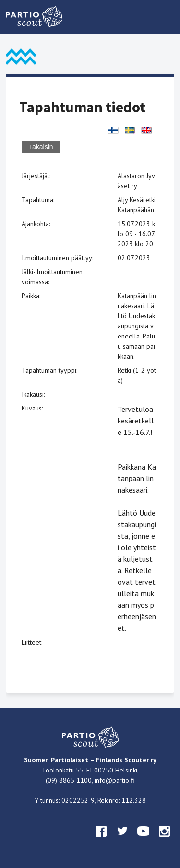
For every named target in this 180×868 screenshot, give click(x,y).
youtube (144, 840)
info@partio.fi (114, 780)
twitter (122, 840)
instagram (165, 840)
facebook (101, 840)
